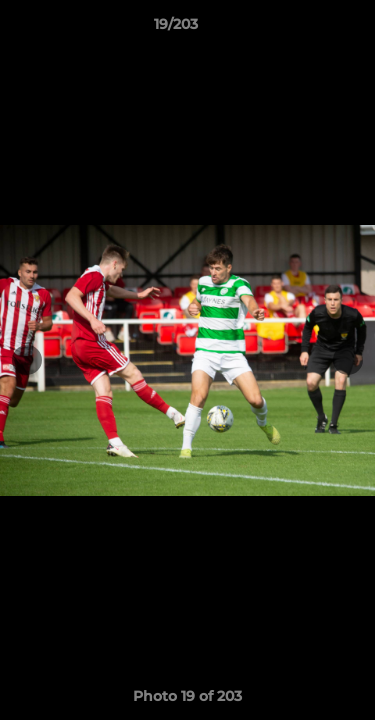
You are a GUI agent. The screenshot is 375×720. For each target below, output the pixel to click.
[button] (303, 29)
